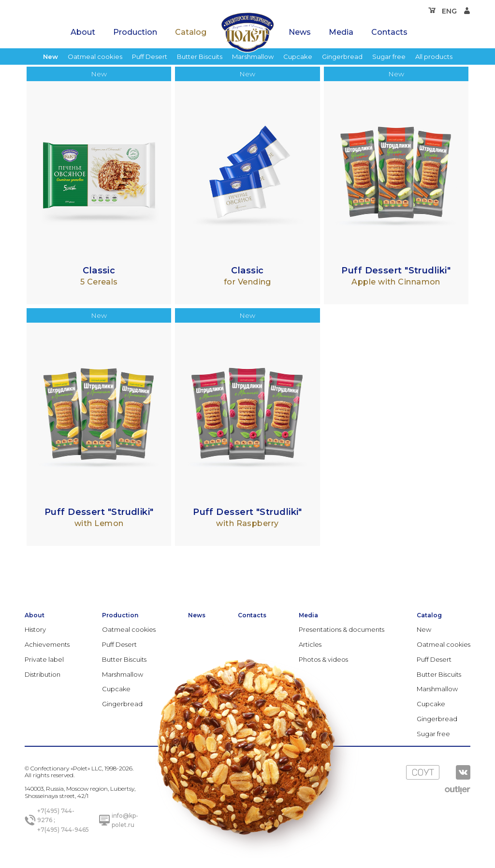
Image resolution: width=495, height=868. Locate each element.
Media (341, 32)
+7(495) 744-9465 (63, 830)
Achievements (47, 644)
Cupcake (298, 57)
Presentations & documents (342, 629)
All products (434, 57)
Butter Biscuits (200, 57)
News (300, 32)
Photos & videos (323, 659)
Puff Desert (150, 57)
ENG (449, 11)
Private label (44, 659)
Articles (310, 644)
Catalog (191, 32)
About (83, 32)
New (51, 57)
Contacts (389, 32)
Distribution (43, 674)
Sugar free (389, 57)
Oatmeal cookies (95, 57)
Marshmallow (253, 57)
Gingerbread (342, 57)
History (35, 629)
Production (135, 32)
